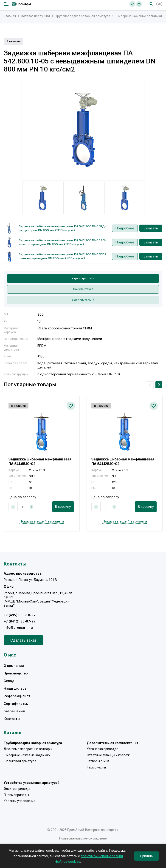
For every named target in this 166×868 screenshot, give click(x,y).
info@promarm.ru (18, 628)
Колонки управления (20, 801)
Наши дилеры (15, 688)
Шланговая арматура (20, 761)
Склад (9, 681)
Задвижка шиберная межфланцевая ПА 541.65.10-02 (40, 462)
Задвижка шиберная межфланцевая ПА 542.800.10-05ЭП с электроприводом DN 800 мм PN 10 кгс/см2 (63, 242)
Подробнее (125, 228)
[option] (83, 130)
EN (159, 4)
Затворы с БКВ (98, 761)
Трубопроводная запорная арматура (33, 743)
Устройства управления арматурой (32, 783)
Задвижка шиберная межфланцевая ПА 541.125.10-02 (123, 462)
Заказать (151, 228)
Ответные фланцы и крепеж (108, 755)
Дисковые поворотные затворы (28, 749)
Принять (146, 856)
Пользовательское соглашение (83, 838)
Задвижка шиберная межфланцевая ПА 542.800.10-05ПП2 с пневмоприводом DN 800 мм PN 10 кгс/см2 (63, 256)
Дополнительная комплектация (113, 743)
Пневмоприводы (16, 795)
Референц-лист (17, 696)
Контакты (12, 719)
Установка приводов (103, 749)
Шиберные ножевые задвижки (27, 755)
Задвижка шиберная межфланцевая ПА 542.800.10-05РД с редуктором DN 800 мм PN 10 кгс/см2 (63, 228)
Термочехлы (96, 767)
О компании (14, 666)
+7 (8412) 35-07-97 (20, 621)
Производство (16, 673)
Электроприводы (17, 789)
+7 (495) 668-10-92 (20, 615)
